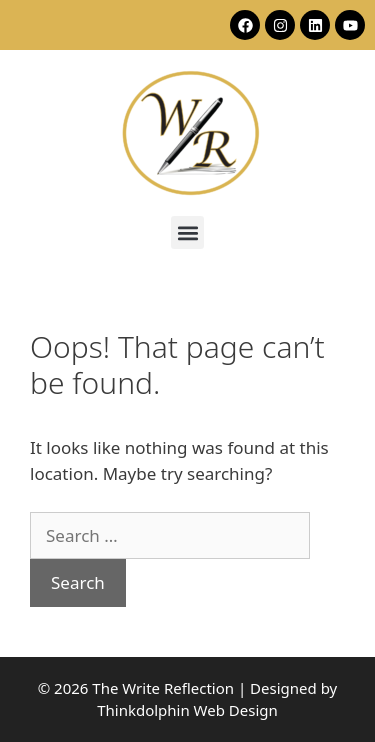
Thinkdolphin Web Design (187, 710)
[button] (187, 232)
